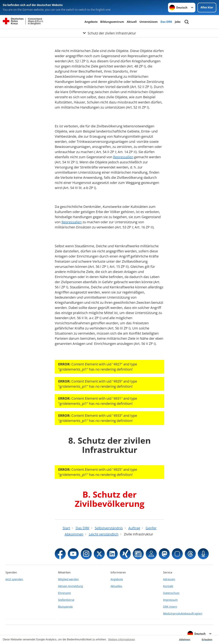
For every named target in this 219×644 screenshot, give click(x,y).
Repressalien (123, 157)
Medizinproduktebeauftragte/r (183, 614)
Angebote (91, 22)
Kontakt (168, 586)
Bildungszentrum (112, 22)
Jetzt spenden (14, 579)
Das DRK (166, 22)
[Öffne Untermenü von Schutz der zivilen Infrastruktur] (109, 33)
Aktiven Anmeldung (70, 586)
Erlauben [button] (207, 640)
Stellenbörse (66, 600)
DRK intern (170, 607)
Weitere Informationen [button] (122, 639)
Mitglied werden (68, 579)
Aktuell (132, 22)
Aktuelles (116, 586)
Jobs (178, 22)
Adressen (169, 579)
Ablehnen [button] (185, 640)
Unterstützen (149, 22)
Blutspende (65, 607)
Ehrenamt (64, 593)
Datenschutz (171, 593)
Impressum (170, 600)
